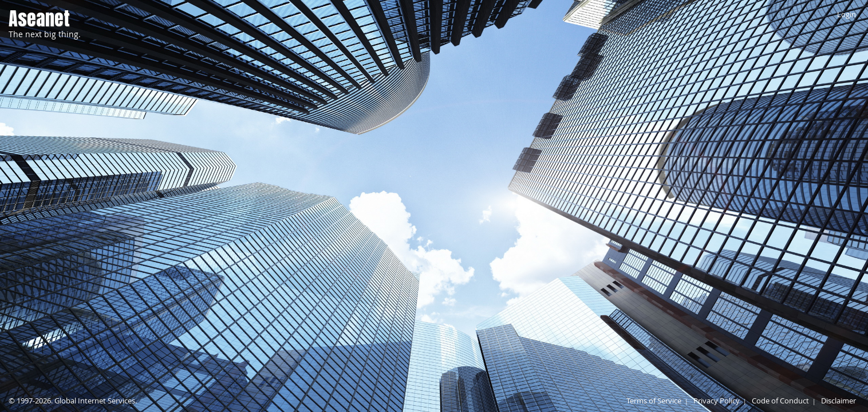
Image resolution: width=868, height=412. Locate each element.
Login (847, 14)
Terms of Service (654, 401)
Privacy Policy (717, 401)
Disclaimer (839, 401)
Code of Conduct (780, 401)
